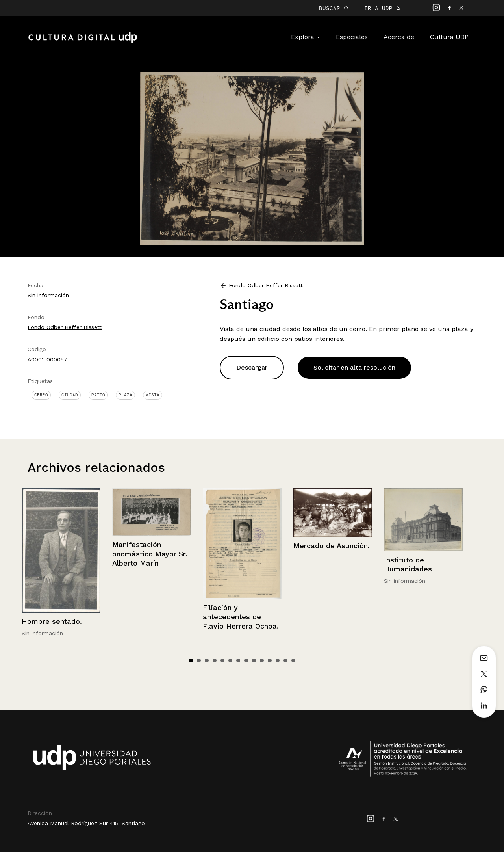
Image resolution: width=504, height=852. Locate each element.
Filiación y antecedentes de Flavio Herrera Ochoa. (241, 617)
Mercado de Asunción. (332, 546)
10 (262, 660)
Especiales (352, 37)
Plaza (125, 395)
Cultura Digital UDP (83, 42)
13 (285, 660)
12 (278, 660)
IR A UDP (383, 8)
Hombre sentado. (52, 621)
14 (293, 660)
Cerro (41, 395)
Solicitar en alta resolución (354, 367)
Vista (153, 395)
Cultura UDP (449, 37)
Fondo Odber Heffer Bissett (65, 327)
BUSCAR (334, 8)
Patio (98, 395)
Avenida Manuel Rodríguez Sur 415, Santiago (86, 823)
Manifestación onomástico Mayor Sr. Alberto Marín (150, 554)
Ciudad (70, 395)
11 (270, 660)
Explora (306, 37)
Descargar (252, 367)
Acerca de (399, 37)
